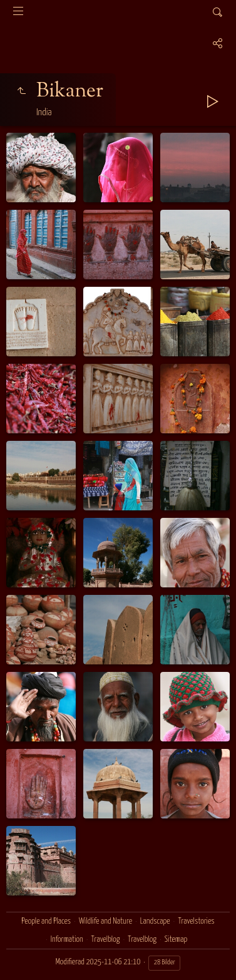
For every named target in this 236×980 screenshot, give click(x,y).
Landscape (155, 921)
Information (67, 940)
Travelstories (196, 921)
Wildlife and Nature (105, 921)
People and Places (46, 921)
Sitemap (176, 940)
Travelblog (106, 940)
